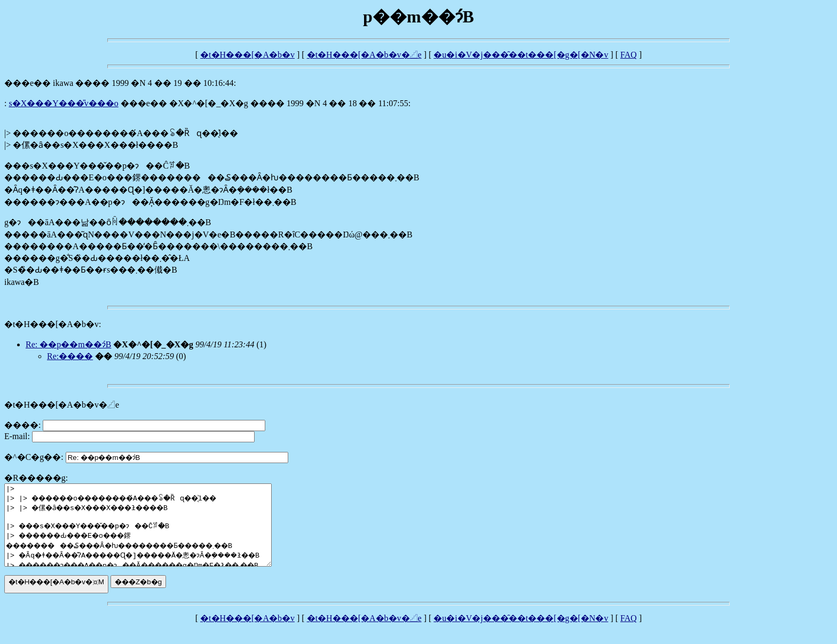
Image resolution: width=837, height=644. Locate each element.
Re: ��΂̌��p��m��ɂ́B (68, 344)
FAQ (629, 55)
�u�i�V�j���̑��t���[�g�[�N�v (521, 55)
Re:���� (70, 356)
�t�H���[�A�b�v (247, 55)
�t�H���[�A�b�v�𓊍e (364, 55)
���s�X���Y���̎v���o (63, 103)
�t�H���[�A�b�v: (53, 324)
